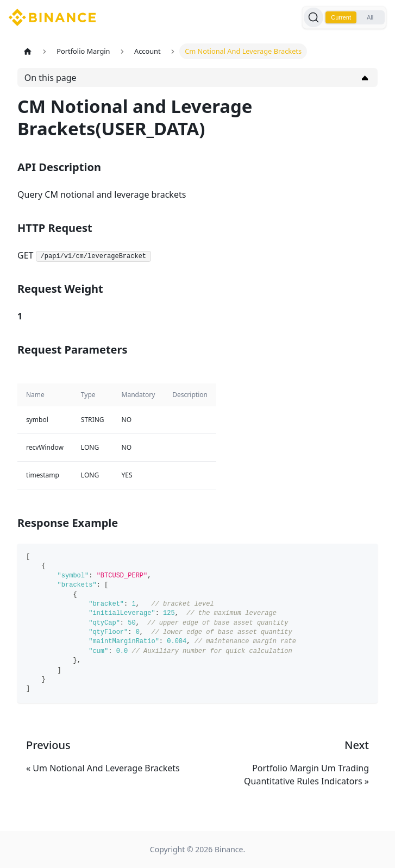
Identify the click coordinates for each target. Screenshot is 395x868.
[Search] (314, 17)
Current (341, 17)
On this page (51, 78)
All (370, 17)
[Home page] (28, 51)
